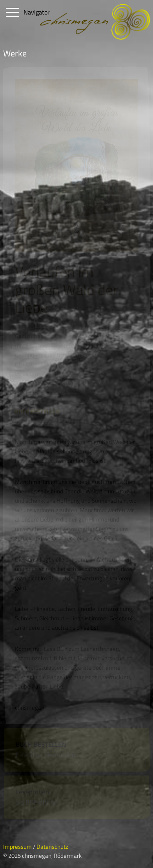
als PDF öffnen (37, 802)
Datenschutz (52, 847)
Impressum (17, 847)
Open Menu (13, 13)
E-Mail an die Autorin (46, 755)
